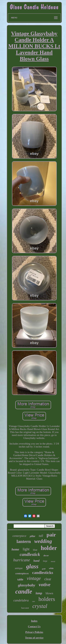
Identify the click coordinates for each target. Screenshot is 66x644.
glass (32, 566)
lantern (24, 541)
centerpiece (19, 536)
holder (49, 548)
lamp (39, 593)
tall (41, 536)
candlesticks (43, 573)
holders (47, 599)
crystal (40, 606)
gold (44, 569)
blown (49, 593)
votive (45, 585)
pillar (32, 536)
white (51, 568)
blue (35, 550)
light (26, 549)
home (15, 549)
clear (48, 579)
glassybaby (27, 585)
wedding (43, 541)
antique (19, 568)
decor (46, 555)
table (20, 579)
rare (34, 601)
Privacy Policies (34, 632)
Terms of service (34, 638)
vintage (34, 578)
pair (51, 535)
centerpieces (22, 573)
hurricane (22, 560)
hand (36, 561)
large (45, 561)
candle (24, 592)
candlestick (30, 554)
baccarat (25, 608)
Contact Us (34, 626)
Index (34, 621)
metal (53, 561)
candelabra (21, 600)
